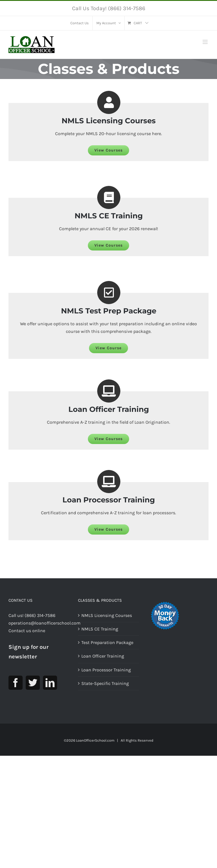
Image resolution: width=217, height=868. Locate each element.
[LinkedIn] (50, 689)
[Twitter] (33, 689)
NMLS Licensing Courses (107, 622)
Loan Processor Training (106, 676)
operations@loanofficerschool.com (45, 629)
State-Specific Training (105, 690)
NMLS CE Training (100, 635)
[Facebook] (16, 689)
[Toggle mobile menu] (206, 42)
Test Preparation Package (107, 649)
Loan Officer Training (103, 662)
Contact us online (27, 637)
